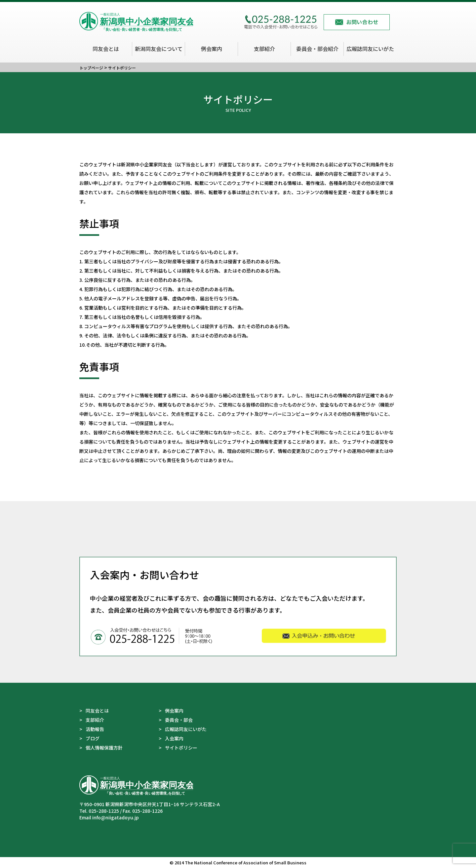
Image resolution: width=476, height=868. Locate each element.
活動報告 (95, 729)
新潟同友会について (159, 49)
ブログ (93, 738)
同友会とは (106, 49)
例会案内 (212, 49)
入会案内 (174, 738)
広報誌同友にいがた (370, 49)
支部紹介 (264, 49)
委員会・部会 (179, 720)
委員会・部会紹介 (317, 49)
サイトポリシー (181, 748)
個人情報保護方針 (104, 748)
